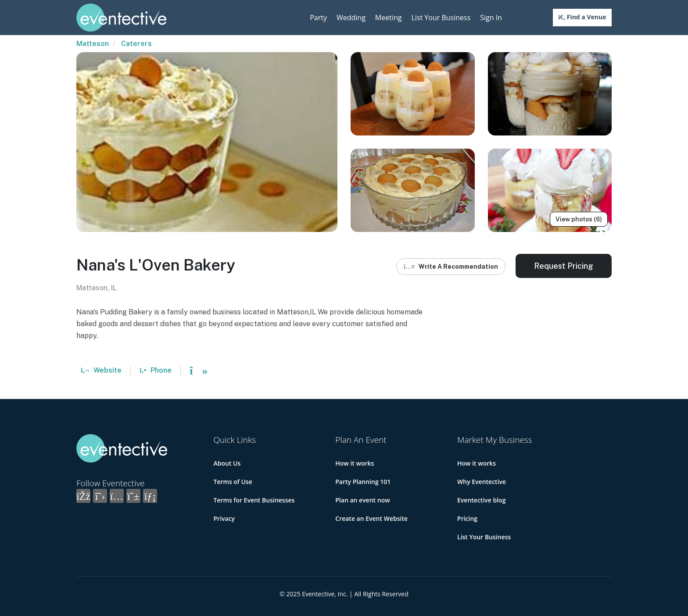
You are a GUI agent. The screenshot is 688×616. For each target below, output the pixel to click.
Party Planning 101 (363, 482)
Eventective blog (481, 500)
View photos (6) (579, 219)
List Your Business (441, 18)
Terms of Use (233, 482)
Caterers (136, 44)
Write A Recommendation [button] (451, 267)
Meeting (389, 18)
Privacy (224, 518)
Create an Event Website (371, 518)
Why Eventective (482, 482)
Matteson (93, 44)
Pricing (467, 518)
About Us (227, 463)
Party (318, 18)
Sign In (491, 18)
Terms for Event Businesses (254, 500)
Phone (156, 370)
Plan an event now (362, 500)
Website (101, 370)
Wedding (351, 18)
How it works (355, 463)
